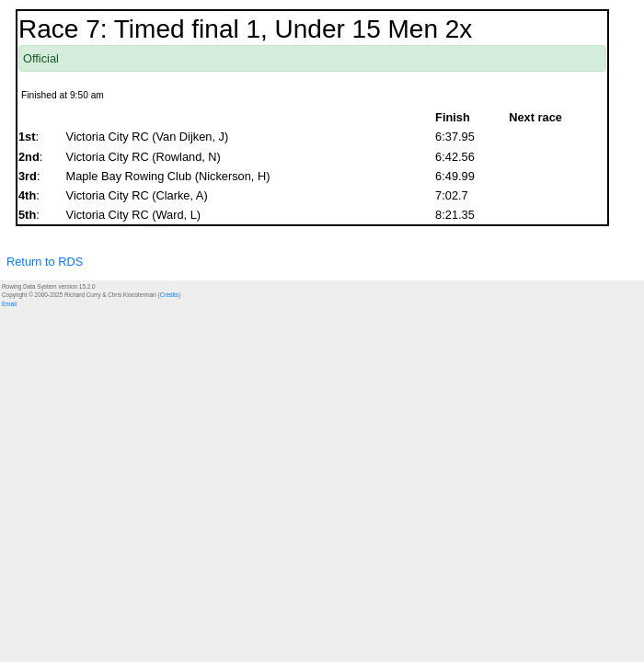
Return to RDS (45, 262)
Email (9, 304)
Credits (169, 295)
